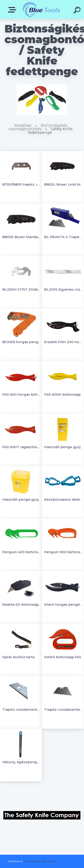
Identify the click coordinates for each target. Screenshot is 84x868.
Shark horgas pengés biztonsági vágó (64, 604)
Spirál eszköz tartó (18, 657)
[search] (78, 11)
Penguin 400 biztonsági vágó (22, 552)
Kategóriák (13, 10)
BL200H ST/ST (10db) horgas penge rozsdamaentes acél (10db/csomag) (22, 289)
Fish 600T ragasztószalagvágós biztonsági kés (22, 447)
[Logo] (42, 9)
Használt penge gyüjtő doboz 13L (22, 499)
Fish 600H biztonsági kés (64, 394)
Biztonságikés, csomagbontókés (38, 127)
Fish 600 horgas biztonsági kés (22, 394)
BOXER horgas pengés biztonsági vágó (22, 342)
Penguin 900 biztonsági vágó (64, 552)
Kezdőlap (23, 125)
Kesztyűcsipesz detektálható (64, 499)
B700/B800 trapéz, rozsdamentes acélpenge (22, 184)
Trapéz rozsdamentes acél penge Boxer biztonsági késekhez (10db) (22, 709)
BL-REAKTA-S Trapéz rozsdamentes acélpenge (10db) (64, 237)
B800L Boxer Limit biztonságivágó (64, 184)
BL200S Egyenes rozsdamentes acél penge (64, 289)
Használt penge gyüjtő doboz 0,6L (64, 447)
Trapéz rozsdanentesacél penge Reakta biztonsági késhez (64, 709)
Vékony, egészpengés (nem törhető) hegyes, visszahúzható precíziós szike (22, 762)
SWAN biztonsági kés (63, 657)
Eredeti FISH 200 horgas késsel (64, 342)
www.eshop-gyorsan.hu (40, 861)
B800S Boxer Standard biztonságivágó (22, 237)
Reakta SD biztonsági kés (22, 604)
